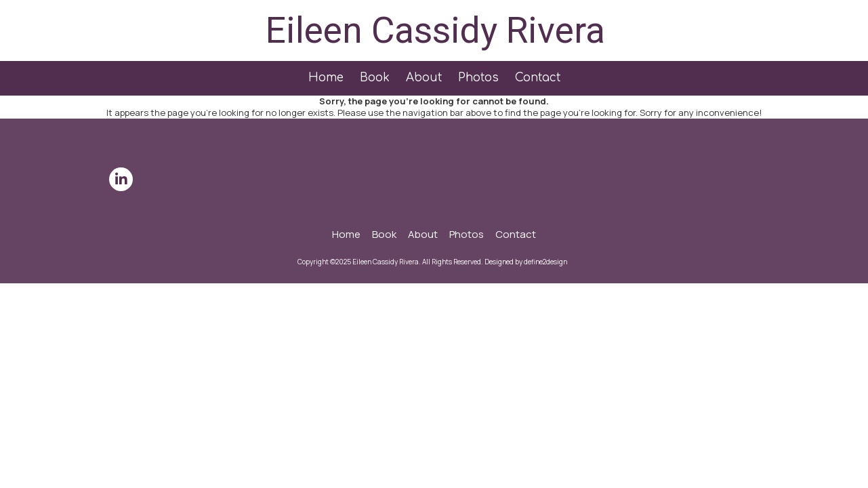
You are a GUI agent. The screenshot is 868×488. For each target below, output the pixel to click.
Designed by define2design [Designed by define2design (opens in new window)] (526, 262)
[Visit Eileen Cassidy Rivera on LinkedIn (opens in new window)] (121, 179)
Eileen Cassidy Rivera (435, 30)
